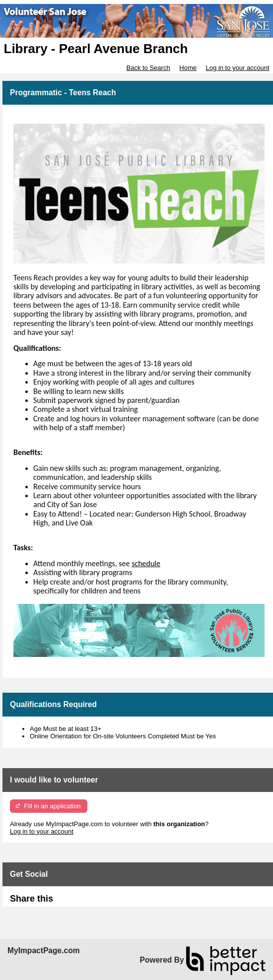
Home (188, 68)
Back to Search (148, 68)
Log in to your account (238, 68)
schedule (146, 563)
